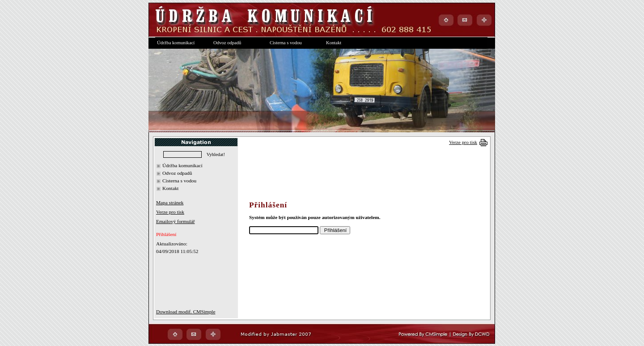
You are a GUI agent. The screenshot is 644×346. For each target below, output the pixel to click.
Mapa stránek (170, 203)
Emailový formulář (176, 221)
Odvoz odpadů (177, 173)
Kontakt (171, 188)
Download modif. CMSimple (186, 312)
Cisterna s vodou (179, 181)
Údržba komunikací (182, 165)
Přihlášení (166, 234)
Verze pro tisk (463, 142)
